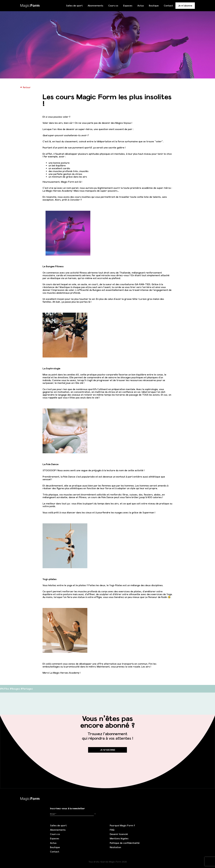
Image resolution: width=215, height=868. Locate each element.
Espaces (128, 6)
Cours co (113, 6)
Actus (141, 6)
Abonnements (95, 6)
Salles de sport (74, 6)
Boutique (154, 6)
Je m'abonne (185, 6)
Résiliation (115, 847)
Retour (25, 87)
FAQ (112, 830)
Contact (168, 6)
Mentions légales (119, 838)
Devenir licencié (119, 834)
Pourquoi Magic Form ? (122, 825)
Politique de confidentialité (125, 843)
